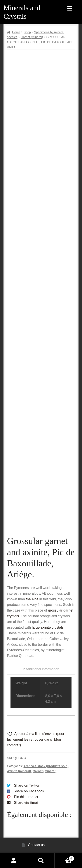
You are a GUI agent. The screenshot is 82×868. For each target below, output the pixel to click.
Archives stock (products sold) (46, 766)
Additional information (41, 669)
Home (16, 32)
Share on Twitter (27, 785)
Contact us (36, 845)
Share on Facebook (29, 791)
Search (41, 861)
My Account (14, 861)
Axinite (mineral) (19, 771)
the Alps (32, 599)
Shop (27, 32)
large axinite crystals (48, 627)
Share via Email (26, 803)
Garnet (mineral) (32, 37)
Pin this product (26, 797)
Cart (64, 858)
